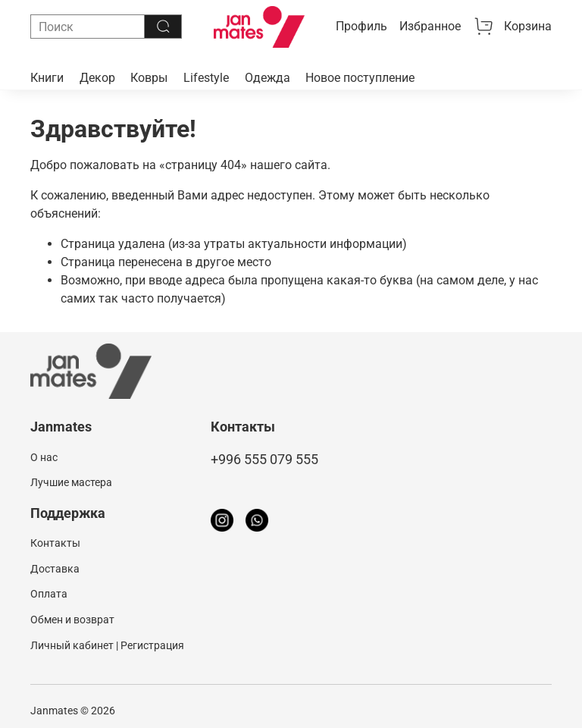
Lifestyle (206, 78)
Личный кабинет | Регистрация (107, 646)
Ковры (149, 78)
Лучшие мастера (71, 483)
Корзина (512, 27)
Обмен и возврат (72, 620)
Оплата (49, 594)
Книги (47, 78)
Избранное (430, 26)
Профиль (361, 26)
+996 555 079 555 (264, 460)
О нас (44, 458)
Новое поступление (360, 78)
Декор (97, 78)
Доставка (55, 569)
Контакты (55, 543)
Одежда (268, 78)
